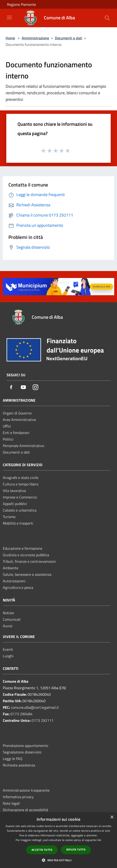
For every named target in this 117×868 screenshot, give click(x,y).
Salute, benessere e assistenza (27, 574)
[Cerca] (107, 18)
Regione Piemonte (21, 4)
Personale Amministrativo (23, 446)
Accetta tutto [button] (42, 850)
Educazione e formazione (23, 548)
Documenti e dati (69, 38)
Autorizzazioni (14, 581)
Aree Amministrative (19, 420)
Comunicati (12, 619)
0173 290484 (21, 714)
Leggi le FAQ (13, 759)
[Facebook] (11, 388)
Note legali (11, 803)
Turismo (9, 517)
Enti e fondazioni (16, 433)
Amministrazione (35, 38)
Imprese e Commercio (20, 497)
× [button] (112, 817)
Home (10, 38)
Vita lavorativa (14, 491)
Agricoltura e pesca (18, 587)
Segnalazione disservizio (22, 752)
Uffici (7, 426)
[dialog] (58, 840)
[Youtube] (23, 388)
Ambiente (11, 568)
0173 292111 (43, 720)
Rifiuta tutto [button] (76, 849)
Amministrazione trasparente (26, 790)
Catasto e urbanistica (20, 510)
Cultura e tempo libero (21, 484)
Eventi (8, 649)
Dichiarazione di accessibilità (25, 810)
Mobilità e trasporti (18, 523)
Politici (8, 439)
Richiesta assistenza (19, 765)
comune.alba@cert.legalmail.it (35, 707)
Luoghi (8, 656)
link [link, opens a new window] (99, 840)
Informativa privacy (18, 797)
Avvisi (8, 626)
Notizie (8, 613)
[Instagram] (35, 388)
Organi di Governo (17, 413)
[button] (58, 860)
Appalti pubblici (15, 504)
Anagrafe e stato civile (21, 478)
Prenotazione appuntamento (25, 746)
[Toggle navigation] (9, 17)
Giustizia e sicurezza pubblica (26, 555)
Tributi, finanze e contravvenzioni (29, 561)
